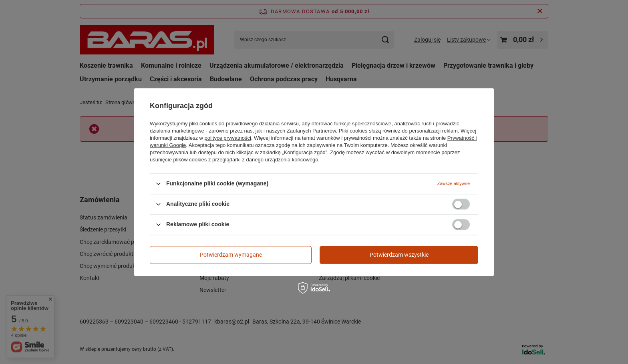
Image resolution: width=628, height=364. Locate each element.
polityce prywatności (228, 138)
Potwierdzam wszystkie (399, 255)
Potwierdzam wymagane (231, 255)
